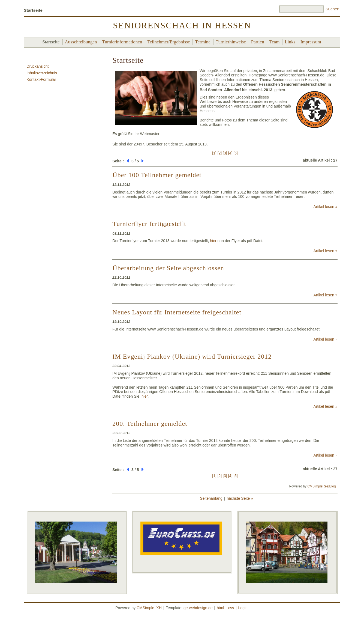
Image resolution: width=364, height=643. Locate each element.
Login (243, 608)
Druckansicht (38, 66)
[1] (214, 153)
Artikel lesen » (326, 207)
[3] (225, 153)
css (231, 608)
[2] (220, 153)
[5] (236, 153)
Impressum (311, 42)
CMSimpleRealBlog (321, 486)
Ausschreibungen (81, 42)
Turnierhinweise (231, 42)
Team (275, 42)
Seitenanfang (211, 498)
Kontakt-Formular (41, 79)
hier (213, 241)
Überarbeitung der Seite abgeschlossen (168, 268)
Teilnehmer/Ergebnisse (169, 42)
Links (290, 42)
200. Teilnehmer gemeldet (150, 424)
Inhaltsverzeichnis (42, 73)
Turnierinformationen (122, 42)
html (220, 608)
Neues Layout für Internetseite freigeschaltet (177, 312)
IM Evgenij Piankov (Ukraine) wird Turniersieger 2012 (192, 356)
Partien (258, 42)
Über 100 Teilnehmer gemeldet (157, 175)
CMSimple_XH (149, 608)
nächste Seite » (240, 498)
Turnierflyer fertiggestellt (149, 224)
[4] (230, 153)
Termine (203, 42)
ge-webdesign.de (198, 608)
